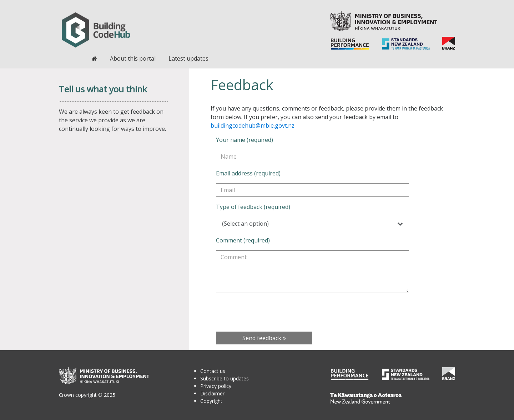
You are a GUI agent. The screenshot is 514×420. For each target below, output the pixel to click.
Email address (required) (248, 173)
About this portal (133, 58)
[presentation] (270, 312)
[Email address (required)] (313, 190)
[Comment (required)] (313, 271)
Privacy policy (216, 386)
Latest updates (188, 58)
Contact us (213, 371)
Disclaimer (212, 393)
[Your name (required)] (313, 157)
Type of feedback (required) (253, 207)
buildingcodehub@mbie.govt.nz (253, 126)
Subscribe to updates (225, 378)
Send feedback (264, 338)
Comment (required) (243, 240)
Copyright (211, 401)
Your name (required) (245, 140)
